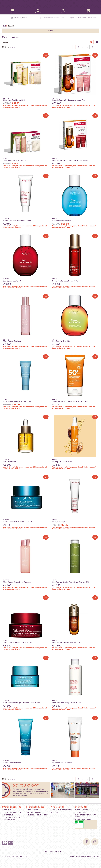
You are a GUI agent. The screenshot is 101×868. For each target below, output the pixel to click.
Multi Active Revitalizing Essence (17, 582)
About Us (7, 810)
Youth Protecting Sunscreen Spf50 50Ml (70, 401)
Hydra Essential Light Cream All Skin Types (22, 703)
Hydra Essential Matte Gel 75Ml (17, 401)
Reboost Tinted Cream (62, 763)
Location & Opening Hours (13, 812)
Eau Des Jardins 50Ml (62, 341)
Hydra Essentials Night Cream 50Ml (19, 522)
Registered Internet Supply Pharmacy (85, 816)
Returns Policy (9, 820)
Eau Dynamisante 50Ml (13, 281)
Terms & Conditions (83, 810)
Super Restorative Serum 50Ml (66, 281)
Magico (77, 856)
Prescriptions (33, 810)
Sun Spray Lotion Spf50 (63, 462)
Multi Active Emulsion (12, 341)
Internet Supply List (83, 819)
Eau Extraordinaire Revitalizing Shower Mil (71, 582)
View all (13, 47)
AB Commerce (94, 856)
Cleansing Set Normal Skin (15, 100)
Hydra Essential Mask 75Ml (15, 763)
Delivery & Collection (11, 817)
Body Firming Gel (60, 522)
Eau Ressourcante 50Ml (63, 221)
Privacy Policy (81, 812)
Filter (51, 31)
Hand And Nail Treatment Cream (17, 221)
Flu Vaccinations (34, 812)
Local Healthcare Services (62, 810)
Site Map (55, 812)
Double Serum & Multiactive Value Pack (69, 100)
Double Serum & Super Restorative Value (70, 160)
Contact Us (8, 815)
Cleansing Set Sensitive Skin (15, 160)
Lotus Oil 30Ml (9, 462)
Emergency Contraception (37, 815)
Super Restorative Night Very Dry (18, 642)
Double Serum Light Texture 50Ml (67, 642)
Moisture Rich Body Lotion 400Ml (67, 703)
